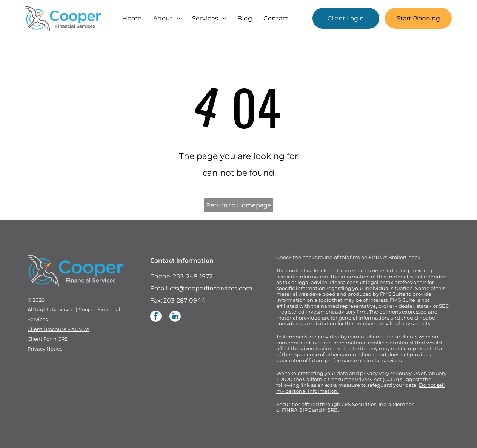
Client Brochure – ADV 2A (58, 329)
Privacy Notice (45, 349)
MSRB (330, 410)
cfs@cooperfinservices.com (211, 288)
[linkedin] (175, 317)
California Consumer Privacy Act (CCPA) (351, 379)
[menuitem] (132, 18)
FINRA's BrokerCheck (395, 257)
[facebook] (156, 317)
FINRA (290, 410)
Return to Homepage (239, 205)
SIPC (305, 410)
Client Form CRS (48, 339)
